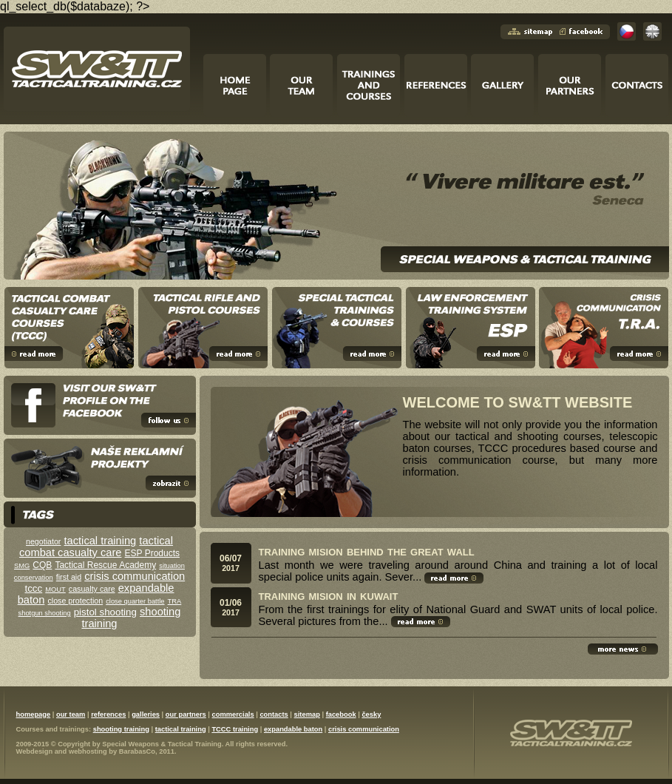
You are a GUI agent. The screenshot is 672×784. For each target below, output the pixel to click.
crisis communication (135, 576)
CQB (42, 565)
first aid (69, 577)
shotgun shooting (45, 613)
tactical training (101, 541)
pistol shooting (105, 612)
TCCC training (235, 729)
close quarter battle (135, 601)
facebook (341, 714)
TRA (175, 601)
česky (371, 714)
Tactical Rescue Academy (105, 565)
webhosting (88, 751)
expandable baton (293, 729)
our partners (186, 714)
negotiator (43, 541)
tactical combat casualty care (96, 547)
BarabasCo (137, 751)
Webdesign (35, 751)
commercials (233, 714)
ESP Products (152, 553)
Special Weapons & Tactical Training (162, 744)
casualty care (92, 589)
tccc (34, 588)
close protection (75, 601)
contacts (274, 714)
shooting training (121, 729)
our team (71, 714)
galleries (146, 714)
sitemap (307, 714)
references (108, 714)
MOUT (55, 589)
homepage (34, 714)
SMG (22, 566)
